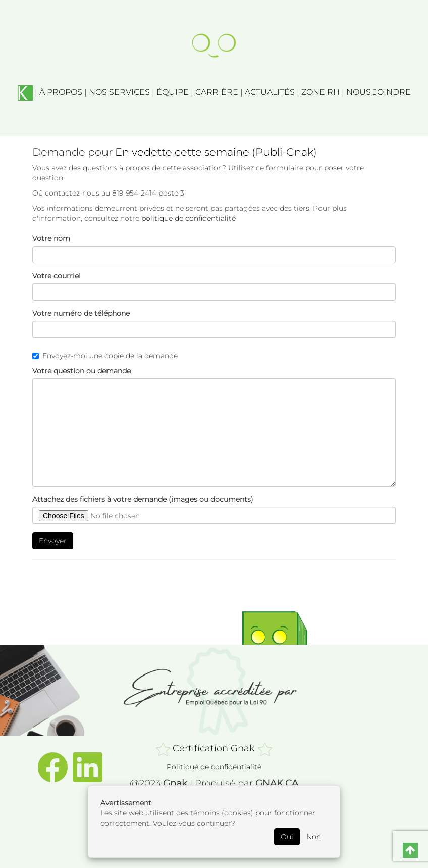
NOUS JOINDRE (379, 92)
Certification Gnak (214, 748)
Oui (287, 837)
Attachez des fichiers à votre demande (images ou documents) (143, 499)
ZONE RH (320, 92)
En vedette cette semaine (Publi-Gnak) (216, 152)
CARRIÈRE (217, 92)
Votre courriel (57, 276)
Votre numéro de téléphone (81, 313)
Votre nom (51, 238)
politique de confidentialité (189, 218)
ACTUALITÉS (270, 92)
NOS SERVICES (119, 92)
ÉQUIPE (173, 92)
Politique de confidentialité (214, 767)
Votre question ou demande (82, 371)
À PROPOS (61, 92)
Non (314, 837)
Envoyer (53, 541)
